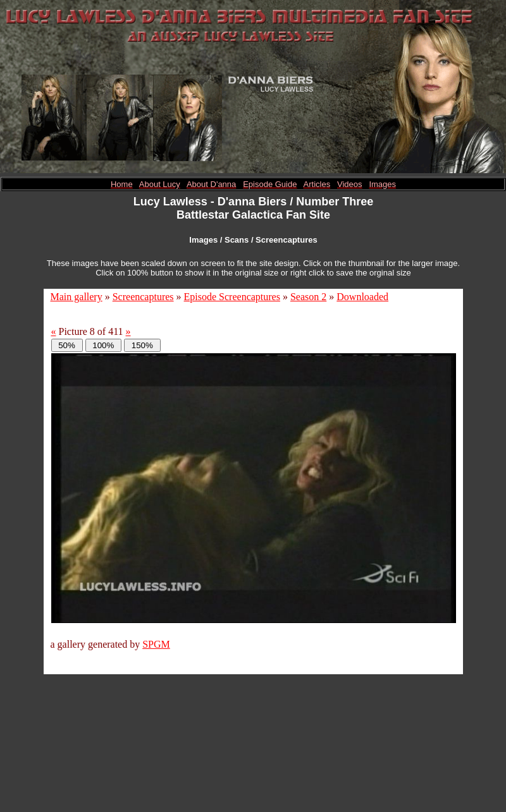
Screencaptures (143, 297)
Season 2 (308, 297)
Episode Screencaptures (232, 297)
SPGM (156, 644)
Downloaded (362, 297)
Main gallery (77, 297)
